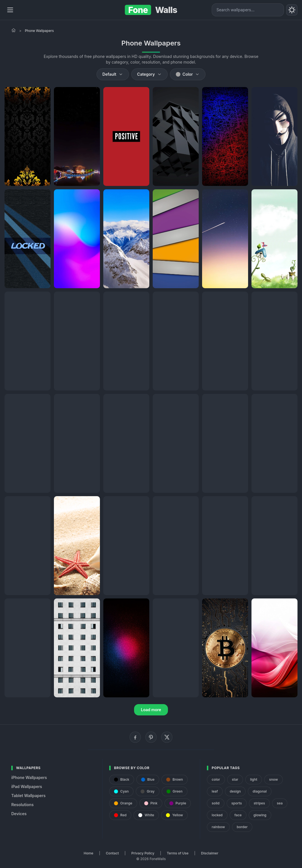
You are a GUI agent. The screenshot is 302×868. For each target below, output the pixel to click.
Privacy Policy (143, 853)
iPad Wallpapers (27, 786)
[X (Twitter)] (167, 737)
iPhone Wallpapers (29, 777)
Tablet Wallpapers (28, 796)
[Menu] (10, 10)
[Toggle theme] (292, 10)
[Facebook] (135, 737)
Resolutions (22, 805)
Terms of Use (178, 853)
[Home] (14, 30)
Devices (19, 814)
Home (89, 853)
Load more (151, 710)
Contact (112, 853)
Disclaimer (210, 853)
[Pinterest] (151, 737)
